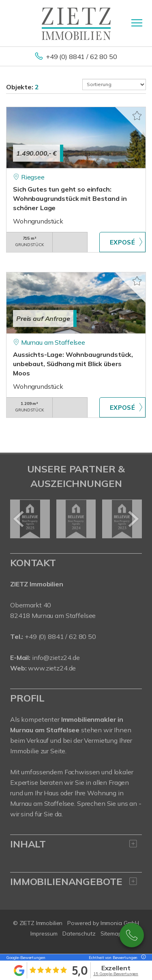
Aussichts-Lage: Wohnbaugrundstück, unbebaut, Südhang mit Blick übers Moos (73, 364)
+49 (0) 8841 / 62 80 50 (81, 57)
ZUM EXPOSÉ (122, 242)
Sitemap (111, 934)
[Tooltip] (142, 958)
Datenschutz (79, 934)
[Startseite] (76, 23)
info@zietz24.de (56, 658)
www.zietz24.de (52, 668)
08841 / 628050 (132, 935)
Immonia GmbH (120, 923)
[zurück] (19, 519)
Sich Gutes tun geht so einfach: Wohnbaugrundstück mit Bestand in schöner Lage (70, 198)
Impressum (44, 934)
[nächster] (133, 519)
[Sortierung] (114, 84)
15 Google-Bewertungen (116, 974)
